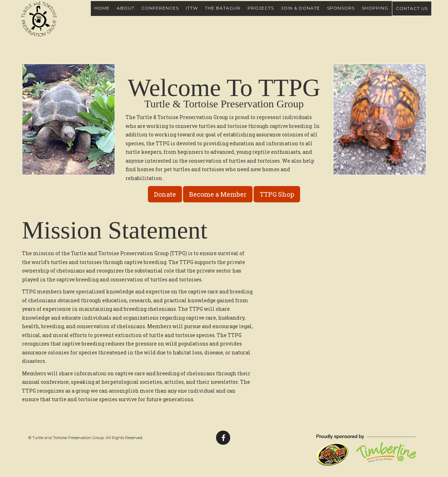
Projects (261, 16)
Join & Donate (300, 16)
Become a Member (218, 194)
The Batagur (223, 16)
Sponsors (341, 16)
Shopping (375, 16)
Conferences (160, 16)
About (126, 16)
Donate (165, 194)
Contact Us (412, 16)
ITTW (192, 16)
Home (102, 16)
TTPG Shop (277, 194)
